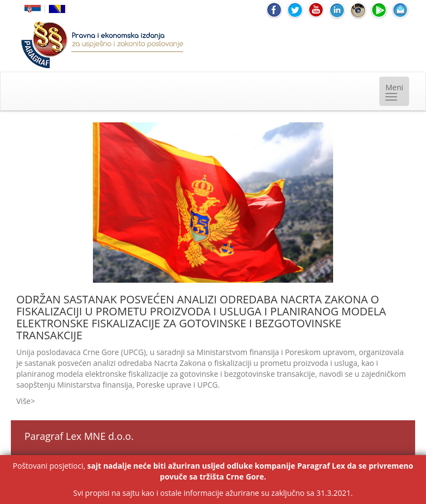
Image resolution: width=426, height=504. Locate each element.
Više (23, 401)
